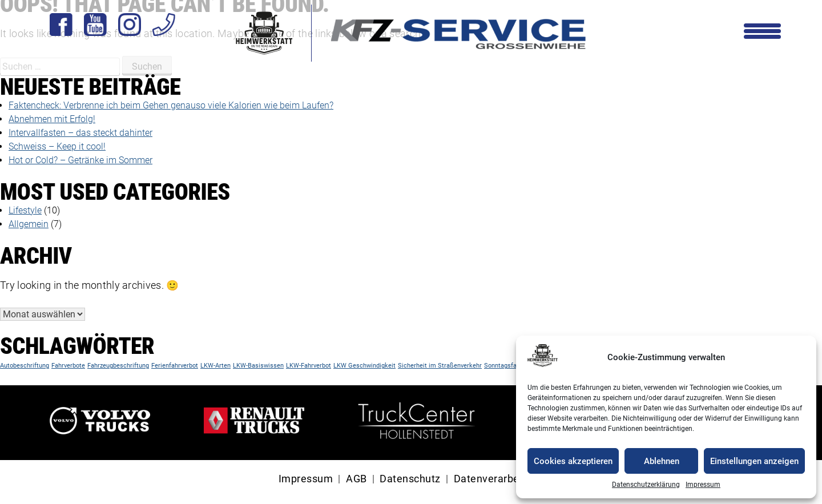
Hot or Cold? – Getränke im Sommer (80, 160)
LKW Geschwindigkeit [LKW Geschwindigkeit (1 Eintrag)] (364, 366)
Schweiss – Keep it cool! (57, 146)
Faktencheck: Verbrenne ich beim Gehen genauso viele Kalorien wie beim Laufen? (171, 105)
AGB (356, 479)
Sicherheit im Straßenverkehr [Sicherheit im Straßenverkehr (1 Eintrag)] (440, 366)
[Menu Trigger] (762, 30)
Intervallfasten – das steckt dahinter (80, 133)
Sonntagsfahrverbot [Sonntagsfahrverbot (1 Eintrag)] (512, 366)
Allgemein (29, 224)
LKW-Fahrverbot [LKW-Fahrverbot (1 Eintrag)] (309, 366)
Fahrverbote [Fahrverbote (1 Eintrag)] (68, 366)
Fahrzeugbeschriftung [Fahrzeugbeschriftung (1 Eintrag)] (118, 366)
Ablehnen (662, 461)
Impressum (703, 485)
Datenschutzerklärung (646, 485)
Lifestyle (25, 210)
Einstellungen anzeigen (754, 461)
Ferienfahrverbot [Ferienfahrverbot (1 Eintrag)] (175, 366)
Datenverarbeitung (499, 479)
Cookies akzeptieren (573, 461)
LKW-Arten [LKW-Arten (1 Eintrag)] (215, 366)
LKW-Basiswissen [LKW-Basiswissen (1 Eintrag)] (258, 366)
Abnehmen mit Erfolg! (52, 119)
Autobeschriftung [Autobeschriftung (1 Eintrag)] (25, 366)
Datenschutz (410, 479)
